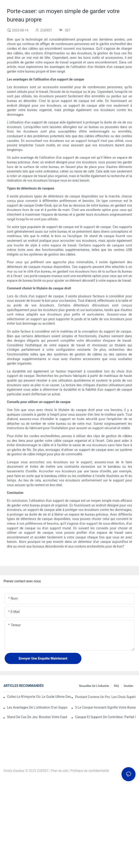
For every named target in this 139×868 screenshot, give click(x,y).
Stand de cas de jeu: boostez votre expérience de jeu (37, 717)
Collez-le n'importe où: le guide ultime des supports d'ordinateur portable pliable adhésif (39, 697)
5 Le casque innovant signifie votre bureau (105, 707)
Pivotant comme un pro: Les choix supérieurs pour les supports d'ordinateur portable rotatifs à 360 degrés (105, 697)
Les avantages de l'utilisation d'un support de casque (37, 707)
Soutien (129, 686)
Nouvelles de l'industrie (94, 686)
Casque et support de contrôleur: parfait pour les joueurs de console (105, 717)
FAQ (116, 686)
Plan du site (60, 771)
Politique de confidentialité (90, 771)
